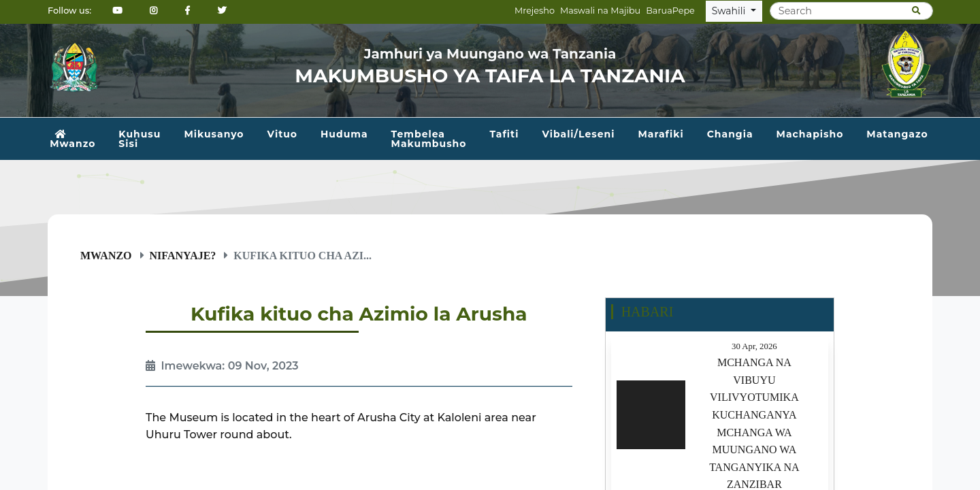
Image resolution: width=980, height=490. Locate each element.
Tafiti (504, 134)
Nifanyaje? (183, 255)
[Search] (851, 11)
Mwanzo (72, 140)
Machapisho (810, 134)
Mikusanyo (214, 134)
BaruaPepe (670, 11)
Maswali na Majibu (600, 11)
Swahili (730, 11)
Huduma (344, 134)
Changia (730, 134)
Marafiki (660, 134)
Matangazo (897, 134)
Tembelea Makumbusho (429, 139)
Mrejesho (535, 11)
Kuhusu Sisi (140, 139)
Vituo (282, 134)
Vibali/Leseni (578, 134)
